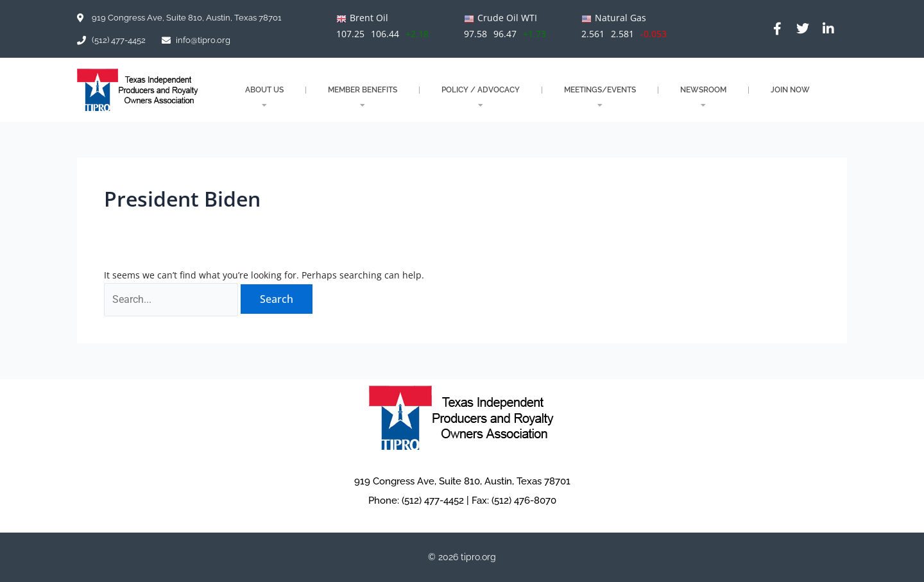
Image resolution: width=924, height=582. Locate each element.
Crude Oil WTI (507, 18)
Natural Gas (620, 18)
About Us (264, 97)
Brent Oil (369, 18)
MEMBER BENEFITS (363, 97)
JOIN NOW (790, 90)
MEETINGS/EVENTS (600, 97)
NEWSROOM (703, 97)
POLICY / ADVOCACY (481, 97)
